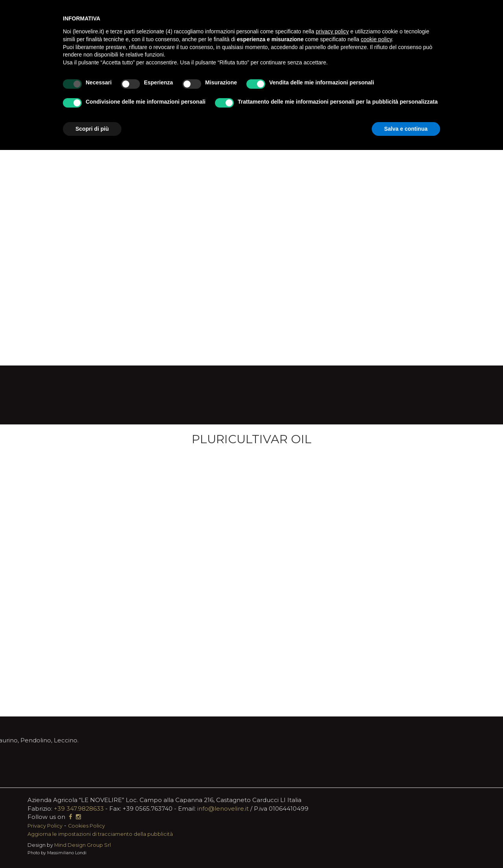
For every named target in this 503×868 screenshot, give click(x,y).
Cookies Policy (86, 826)
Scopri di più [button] (92, 129)
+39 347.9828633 (79, 809)
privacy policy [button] (332, 31)
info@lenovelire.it (223, 809)
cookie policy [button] (376, 39)
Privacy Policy (45, 826)
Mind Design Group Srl (83, 845)
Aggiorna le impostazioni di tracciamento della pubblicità (100, 834)
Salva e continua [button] (406, 129)
